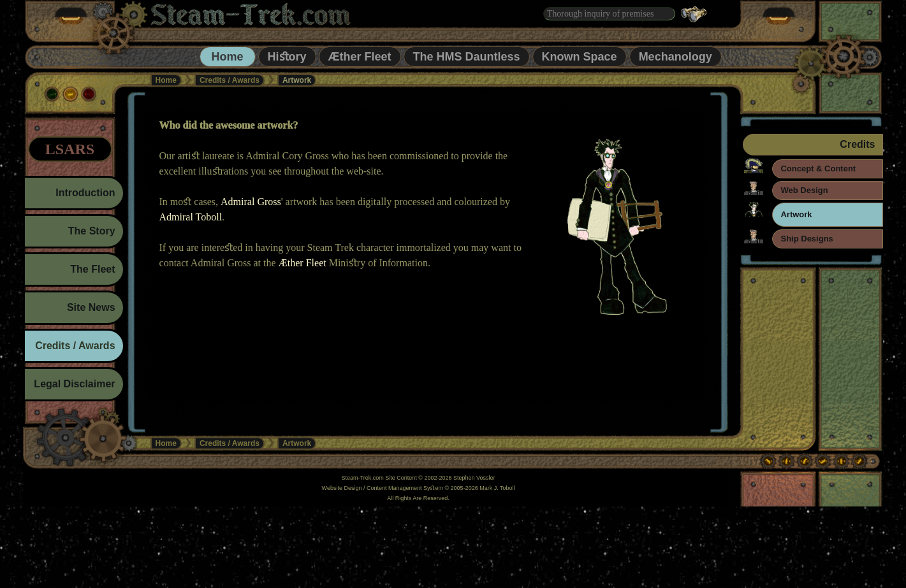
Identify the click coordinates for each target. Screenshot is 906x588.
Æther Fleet (360, 57)
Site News (91, 307)
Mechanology (676, 57)
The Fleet (92, 269)
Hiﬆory (287, 57)
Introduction (85, 193)
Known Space (580, 57)
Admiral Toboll (191, 217)
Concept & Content (818, 169)
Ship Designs (807, 239)
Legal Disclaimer (74, 384)
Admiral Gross (251, 202)
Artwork (796, 214)
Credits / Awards (230, 80)
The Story (92, 231)
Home (228, 57)
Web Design (804, 190)
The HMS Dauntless (467, 57)
